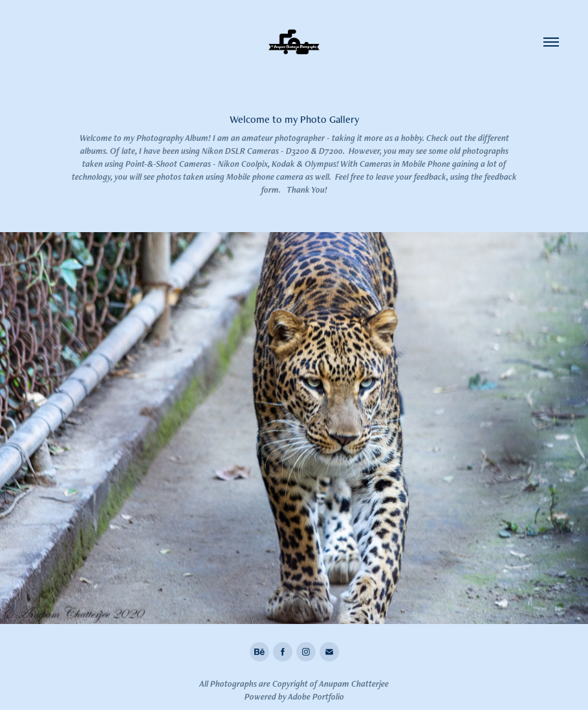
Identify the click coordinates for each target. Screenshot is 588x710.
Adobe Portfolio (316, 696)
